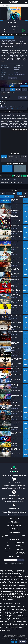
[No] (26, 639)
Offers (3, 92)
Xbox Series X (21, 75)
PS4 (10, 75)
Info (7, 37)
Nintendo (8, 552)
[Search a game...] (14, 5)
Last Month (24, 156)
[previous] (2, 20)
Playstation (8, 549)
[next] (26, 20)
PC (8, 75)
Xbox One (16, 75)
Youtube (23, 535)
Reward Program (20, 545)
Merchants (5, 537)
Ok (13, 642)
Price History (10, 92)
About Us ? (14, 521)
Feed (21, 37)
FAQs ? (14, 528)
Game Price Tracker (20, 544)
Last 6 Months (17, 157)
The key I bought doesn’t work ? (14, 525)
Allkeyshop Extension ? (14, 530)
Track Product (14, 160)
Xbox (8, 546)
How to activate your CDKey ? (14, 527)
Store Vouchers (20, 542)
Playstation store (18, 73)
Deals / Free (20, 548)
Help (23, 642)
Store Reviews (20, 550)
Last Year (11, 156)
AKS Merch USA (20, 552)
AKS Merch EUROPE (20, 554)
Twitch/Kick (5, 535)
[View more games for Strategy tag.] (10, 79)
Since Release (4, 157)
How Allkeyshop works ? (14, 523)
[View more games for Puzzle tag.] (15, 79)
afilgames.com (17, 67)
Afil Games (17, 69)
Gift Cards (20, 547)
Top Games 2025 (20, 551)
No (16, 642)
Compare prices (16, 109)
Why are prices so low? (14, 524)
